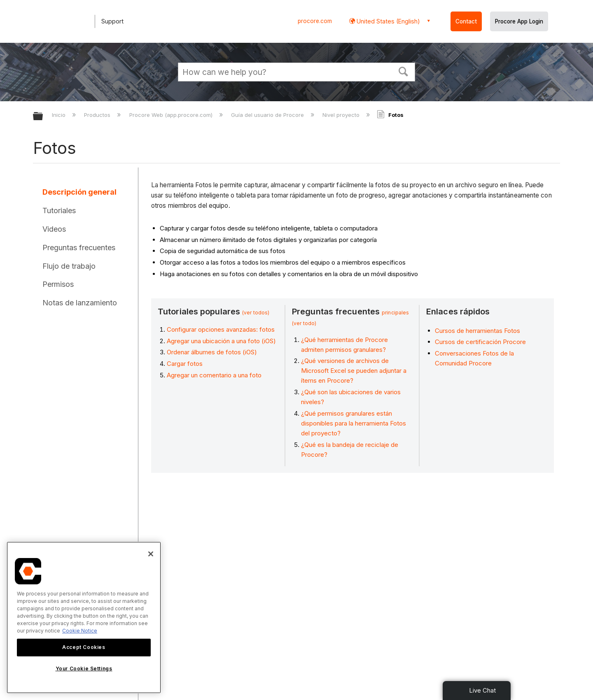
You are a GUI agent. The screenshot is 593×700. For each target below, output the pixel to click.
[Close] (151, 554)
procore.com (315, 21)
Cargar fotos (185, 364)
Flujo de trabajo (69, 266)
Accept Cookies (84, 647)
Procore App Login (519, 21)
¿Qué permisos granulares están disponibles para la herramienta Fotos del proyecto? (354, 423)
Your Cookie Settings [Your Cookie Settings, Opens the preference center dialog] (84, 669)
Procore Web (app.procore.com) (172, 115)
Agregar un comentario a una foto (214, 375)
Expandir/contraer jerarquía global (43, 117)
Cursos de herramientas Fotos (477, 331)
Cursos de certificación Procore (480, 342)
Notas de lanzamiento (80, 303)
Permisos (58, 284)
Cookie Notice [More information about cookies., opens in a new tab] (80, 631)
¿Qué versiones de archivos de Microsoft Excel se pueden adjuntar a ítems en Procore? (354, 371)
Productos (98, 115)
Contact (466, 21)
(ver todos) (256, 313)
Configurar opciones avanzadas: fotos (221, 329)
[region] (84, 617)
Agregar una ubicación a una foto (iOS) (221, 341)
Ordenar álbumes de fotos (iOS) (212, 352)
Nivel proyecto (342, 115)
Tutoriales (59, 210)
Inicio (60, 115)
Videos (54, 229)
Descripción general (79, 192)
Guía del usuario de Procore (268, 115)
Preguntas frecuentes (79, 248)
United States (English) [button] (388, 21)
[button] (404, 71)
